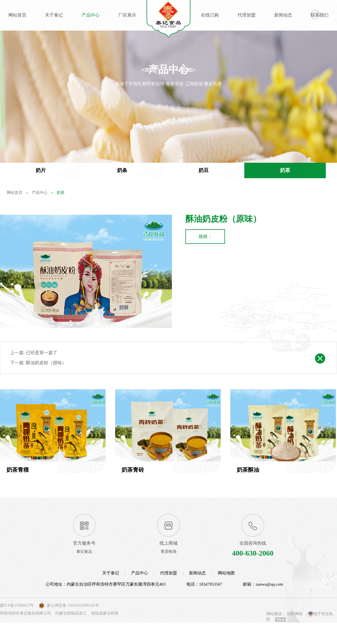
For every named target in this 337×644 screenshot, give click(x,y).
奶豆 (204, 170)
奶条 (122, 170)
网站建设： (276, 630)
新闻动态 (283, 15)
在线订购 (210, 15)
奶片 (41, 170)
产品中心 (91, 15)
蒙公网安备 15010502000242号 (73, 622)
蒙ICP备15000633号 (17, 622)
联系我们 (320, 15)
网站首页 (17, 15)
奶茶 (285, 170)
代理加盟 (247, 15)
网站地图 (226, 590)
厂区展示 (127, 15)
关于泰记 (54, 15)
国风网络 (295, 630)
